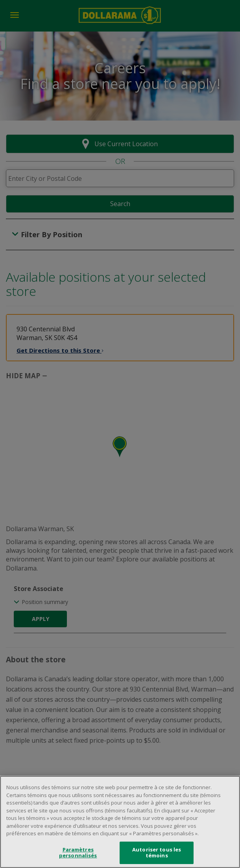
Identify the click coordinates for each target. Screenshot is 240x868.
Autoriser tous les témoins (157, 853)
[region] (120, 822)
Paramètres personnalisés (78, 853)
